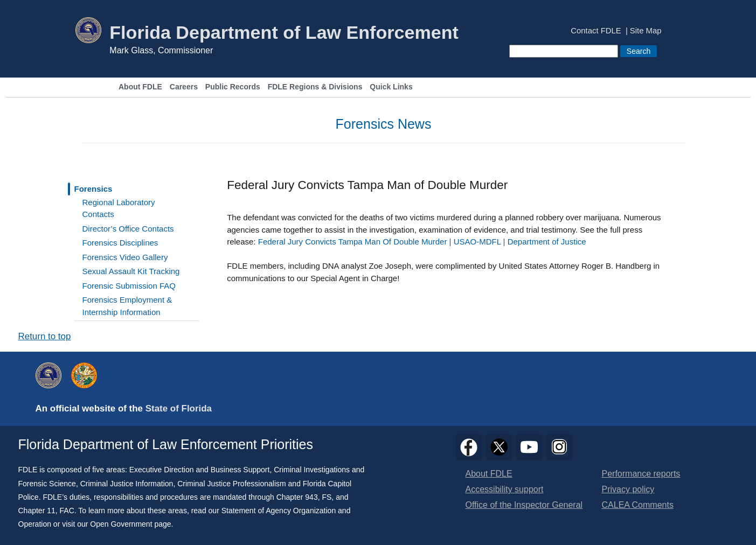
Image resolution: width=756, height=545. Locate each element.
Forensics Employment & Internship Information (127, 306)
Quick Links (391, 87)
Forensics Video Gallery (125, 257)
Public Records (233, 87)
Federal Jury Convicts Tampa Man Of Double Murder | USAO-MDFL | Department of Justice (422, 242)
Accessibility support (505, 489)
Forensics (93, 189)
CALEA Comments (638, 505)
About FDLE (140, 87)
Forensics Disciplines (120, 243)
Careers (184, 87)
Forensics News (384, 124)
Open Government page (130, 524)
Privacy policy (628, 489)
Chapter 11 (37, 511)
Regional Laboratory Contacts (119, 208)
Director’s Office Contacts (128, 229)
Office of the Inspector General (524, 505)
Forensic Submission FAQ (129, 286)
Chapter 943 (297, 497)
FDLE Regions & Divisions (315, 87)
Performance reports (641, 474)
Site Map (646, 31)
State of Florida (179, 408)
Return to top (45, 336)
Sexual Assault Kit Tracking (131, 271)
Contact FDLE (596, 31)
